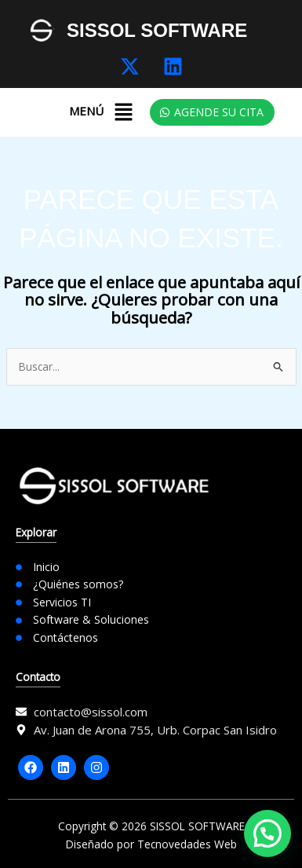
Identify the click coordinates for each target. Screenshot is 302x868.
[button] (123, 112)
